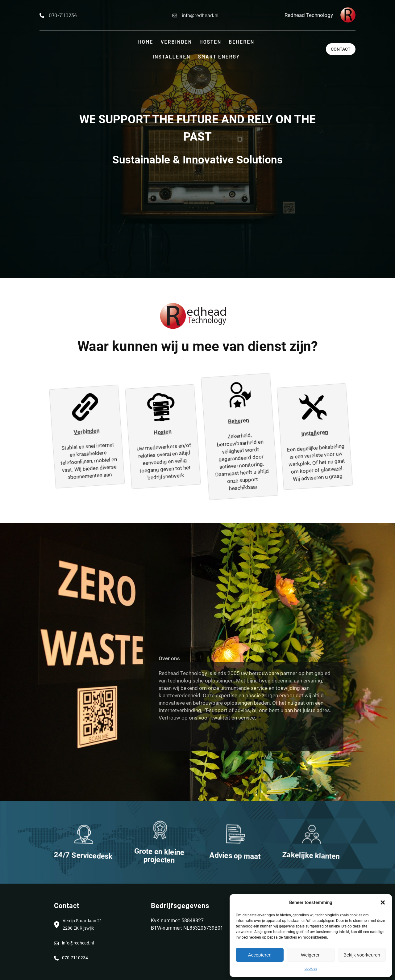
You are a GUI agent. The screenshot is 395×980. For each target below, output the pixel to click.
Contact (341, 49)
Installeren (300, 432)
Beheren (225, 420)
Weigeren (311, 955)
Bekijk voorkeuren (362, 955)
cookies (311, 969)
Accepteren (260, 955)
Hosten (149, 431)
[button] (383, 902)
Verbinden (74, 430)
